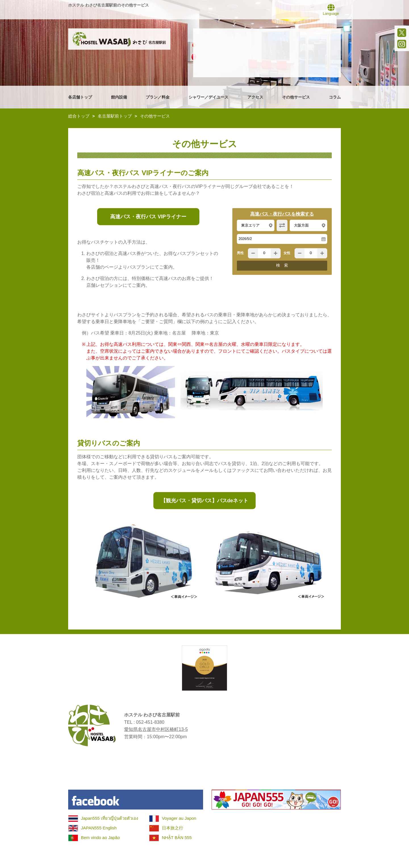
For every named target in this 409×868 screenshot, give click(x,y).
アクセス (255, 97)
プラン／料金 (158, 97)
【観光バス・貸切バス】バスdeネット (205, 501)
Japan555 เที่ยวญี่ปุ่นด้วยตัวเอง (109, 818)
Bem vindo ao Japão (100, 837)
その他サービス (296, 97)
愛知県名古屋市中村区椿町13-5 (156, 729)
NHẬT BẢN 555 (177, 837)
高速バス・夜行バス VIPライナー (148, 217)
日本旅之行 (173, 828)
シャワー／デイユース (208, 97)
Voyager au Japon (179, 818)
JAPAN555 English (99, 828)
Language (331, 10)
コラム (335, 97)
